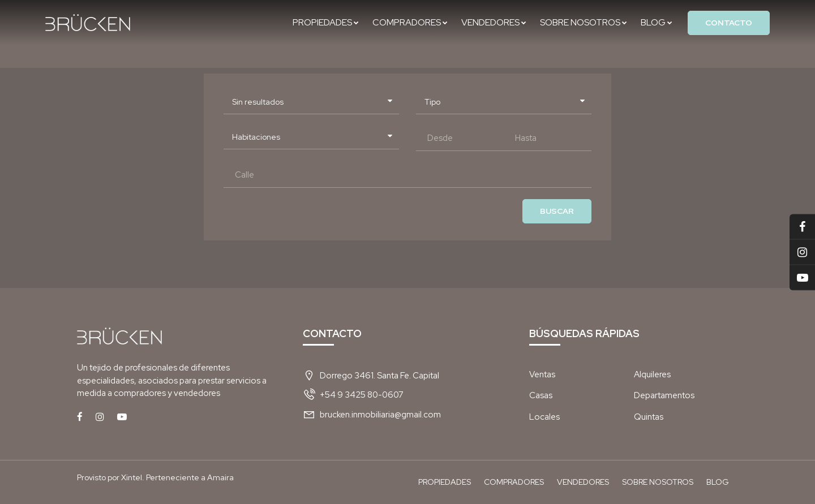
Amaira (220, 477)
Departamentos (664, 395)
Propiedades (326, 22)
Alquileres (652, 374)
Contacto (729, 23)
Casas (541, 395)
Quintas (649, 417)
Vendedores (494, 22)
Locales (544, 417)
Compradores (410, 22)
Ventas (542, 374)
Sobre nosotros (584, 22)
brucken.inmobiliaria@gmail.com (380, 415)
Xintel (132, 477)
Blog (657, 22)
